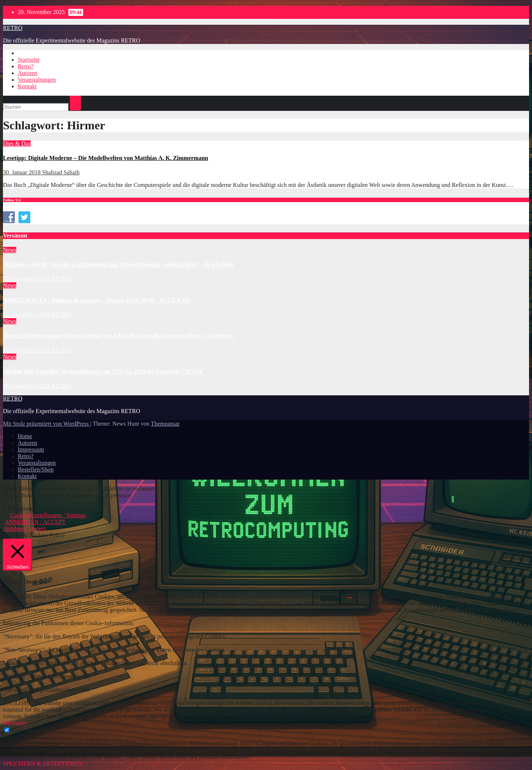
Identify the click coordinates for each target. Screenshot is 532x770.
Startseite (29, 60)
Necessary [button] (15, 723)
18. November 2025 (27, 350)
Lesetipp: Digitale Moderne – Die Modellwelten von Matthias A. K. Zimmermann (106, 158)
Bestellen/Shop (36, 469)
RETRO (13, 28)
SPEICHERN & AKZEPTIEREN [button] (43, 764)
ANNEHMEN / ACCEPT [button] (35, 522)
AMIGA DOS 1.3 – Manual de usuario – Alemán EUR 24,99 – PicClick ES (97, 300)
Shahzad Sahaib (61, 172)
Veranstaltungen (37, 80)
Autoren (27, 73)
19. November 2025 (27, 279)
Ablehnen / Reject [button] (24, 529)
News (10, 250)
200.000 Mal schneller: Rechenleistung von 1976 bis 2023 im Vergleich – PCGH (103, 372)
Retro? (26, 66)
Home (25, 436)
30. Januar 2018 (23, 172)
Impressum (31, 449)
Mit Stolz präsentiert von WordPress (47, 424)
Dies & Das (17, 144)
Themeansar (165, 424)
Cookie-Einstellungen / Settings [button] (48, 515)
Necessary (24, 730)
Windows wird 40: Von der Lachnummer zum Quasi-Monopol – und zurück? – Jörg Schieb (119, 264)
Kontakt (27, 86)
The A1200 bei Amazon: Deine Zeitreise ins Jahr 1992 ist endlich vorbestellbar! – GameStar (119, 336)
